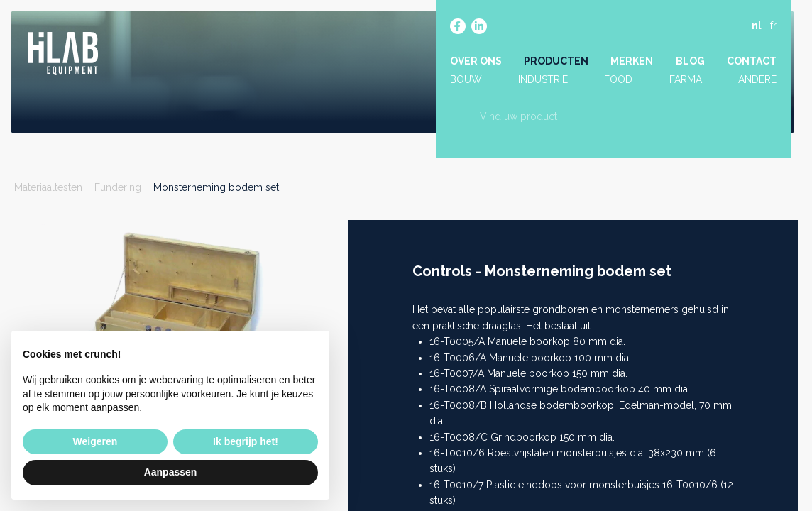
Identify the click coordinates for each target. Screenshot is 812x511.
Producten (556, 62)
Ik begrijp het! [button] (246, 441)
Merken (632, 62)
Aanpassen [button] (171, 472)
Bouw (466, 80)
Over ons (476, 62)
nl (757, 26)
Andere (757, 80)
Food (618, 80)
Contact (752, 62)
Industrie (543, 80)
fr (773, 26)
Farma (686, 80)
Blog (690, 62)
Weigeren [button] (95, 441)
